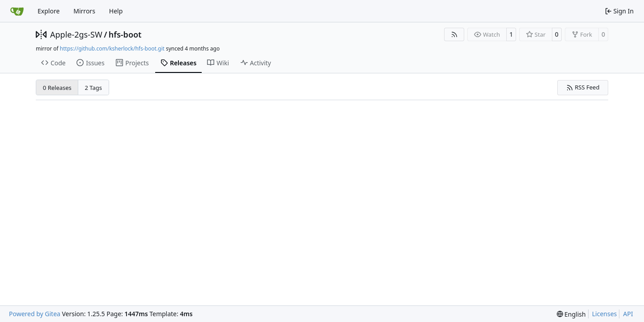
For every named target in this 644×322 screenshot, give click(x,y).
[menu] (571, 314)
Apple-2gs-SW (76, 34)
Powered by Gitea (35, 314)
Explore (49, 11)
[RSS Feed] (454, 34)
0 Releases (57, 88)
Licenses (605, 314)
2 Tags (94, 88)
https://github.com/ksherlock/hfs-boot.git (112, 49)
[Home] (17, 11)
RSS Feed (583, 87)
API (628, 314)
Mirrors (84, 11)
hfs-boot (125, 34)
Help (116, 11)
